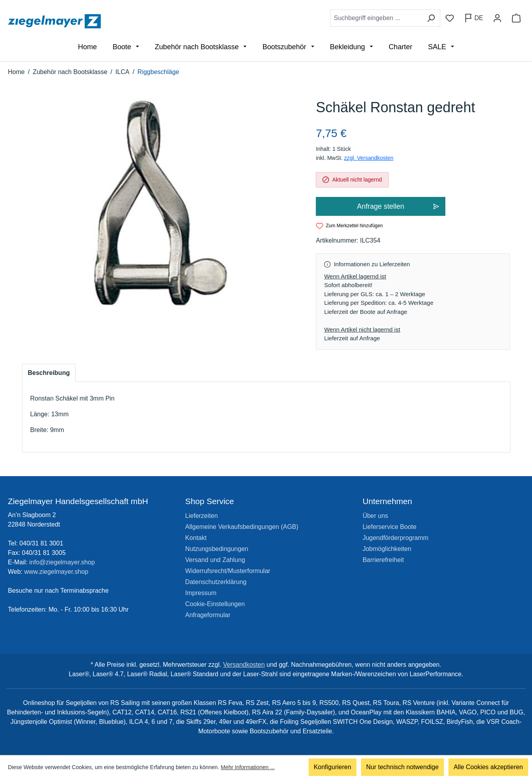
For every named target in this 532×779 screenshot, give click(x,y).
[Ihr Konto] (497, 18)
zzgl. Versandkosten (369, 158)
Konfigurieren (333, 767)
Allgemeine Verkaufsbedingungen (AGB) (242, 527)
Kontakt (196, 538)
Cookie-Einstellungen (215, 604)
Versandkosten (244, 665)
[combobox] (376, 18)
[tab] (49, 373)
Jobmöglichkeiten (387, 549)
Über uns (375, 516)
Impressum (201, 593)
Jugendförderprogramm (396, 538)
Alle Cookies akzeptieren (488, 767)
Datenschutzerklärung (216, 582)
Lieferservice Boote (390, 527)
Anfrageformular (208, 615)
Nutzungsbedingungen (217, 549)
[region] (161, 203)
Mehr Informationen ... (248, 767)
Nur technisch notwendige (402, 767)
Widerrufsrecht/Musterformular (228, 571)
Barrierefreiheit (383, 560)
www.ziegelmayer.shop (57, 572)
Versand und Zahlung (215, 560)
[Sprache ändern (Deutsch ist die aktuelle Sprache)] (474, 18)
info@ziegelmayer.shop (62, 562)
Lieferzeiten (201, 516)
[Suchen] (431, 18)
